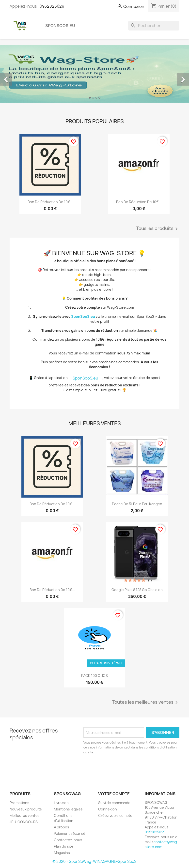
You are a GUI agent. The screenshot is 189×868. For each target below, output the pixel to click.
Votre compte (114, 794)
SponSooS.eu (60, 26)
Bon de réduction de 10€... (50, 202)
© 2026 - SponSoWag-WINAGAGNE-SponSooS (94, 861)
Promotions (19, 803)
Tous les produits (158, 229)
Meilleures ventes (25, 815)
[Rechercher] (154, 26)
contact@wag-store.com (162, 844)
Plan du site (64, 846)
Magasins (62, 853)
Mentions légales (68, 809)
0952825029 (52, 6)
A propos (62, 827)
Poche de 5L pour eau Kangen (137, 504)
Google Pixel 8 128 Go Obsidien (137, 590)
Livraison (61, 803)
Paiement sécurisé (70, 833)
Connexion (108, 809)
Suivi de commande (114, 803)
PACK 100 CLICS (94, 676)
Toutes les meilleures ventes (146, 702)
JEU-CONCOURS (24, 822)
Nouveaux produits (26, 809)
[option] (94, 74)
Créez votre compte (115, 815)
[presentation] (125, 768)
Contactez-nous (68, 840)
